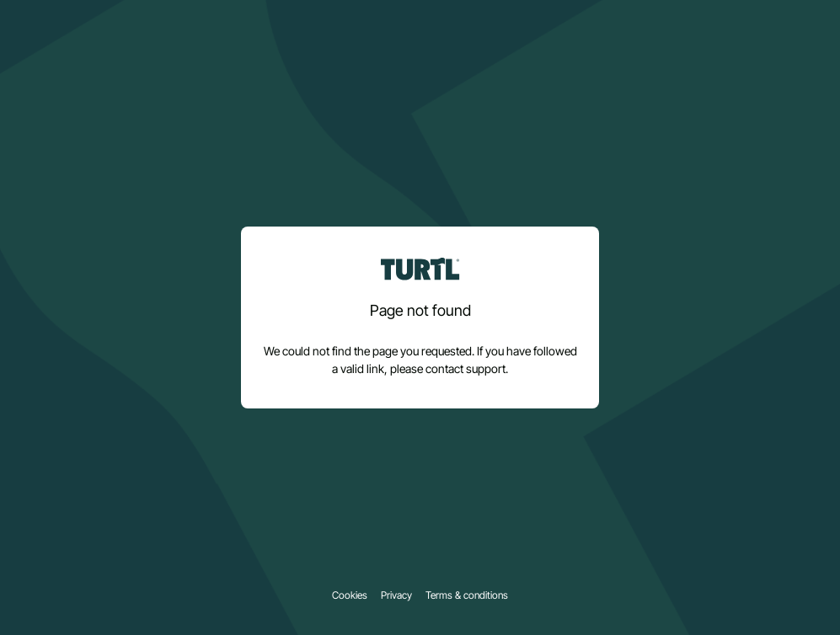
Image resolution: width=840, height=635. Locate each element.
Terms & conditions (467, 595)
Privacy (396, 595)
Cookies (350, 595)
